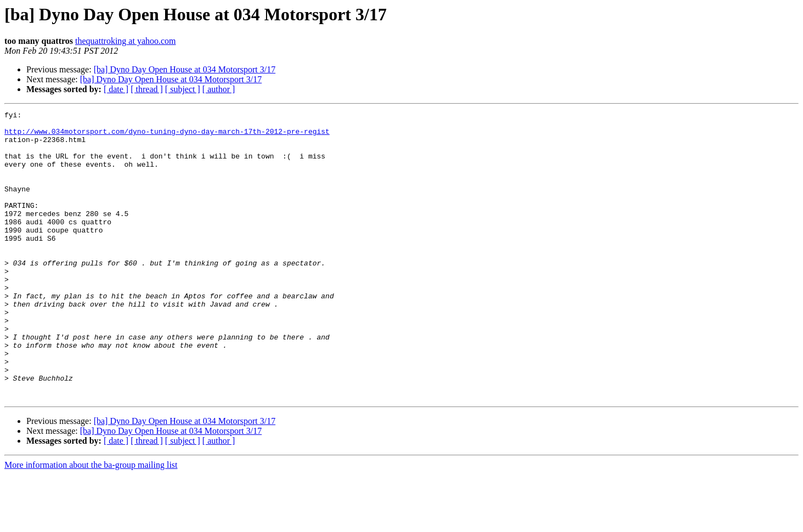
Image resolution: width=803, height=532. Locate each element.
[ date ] (116, 89)
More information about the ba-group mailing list (91, 522)
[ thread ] (147, 89)
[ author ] (219, 89)
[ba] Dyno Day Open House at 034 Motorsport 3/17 (185, 69)
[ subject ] (183, 89)
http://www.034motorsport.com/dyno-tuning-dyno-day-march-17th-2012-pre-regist (167, 136)
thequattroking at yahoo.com (126, 41)
